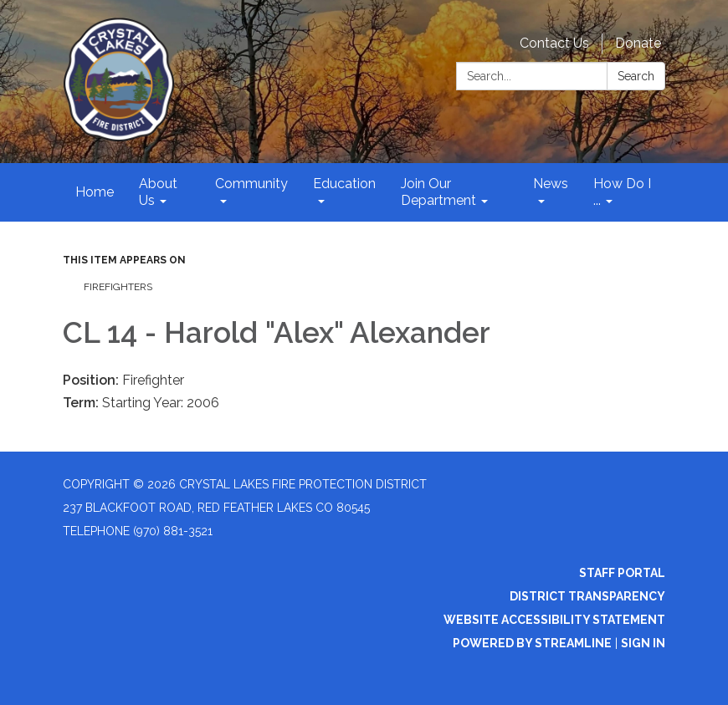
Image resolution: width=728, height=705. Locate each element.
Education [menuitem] (344, 184)
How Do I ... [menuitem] (622, 192)
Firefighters (118, 287)
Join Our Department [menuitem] (438, 192)
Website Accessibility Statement (554, 620)
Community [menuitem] (251, 184)
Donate (638, 43)
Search (636, 76)
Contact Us (554, 43)
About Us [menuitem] (158, 192)
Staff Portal (622, 573)
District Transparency (587, 596)
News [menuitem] (551, 184)
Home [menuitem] (95, 192)
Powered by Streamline (532, 643)
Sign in (643, 643)
